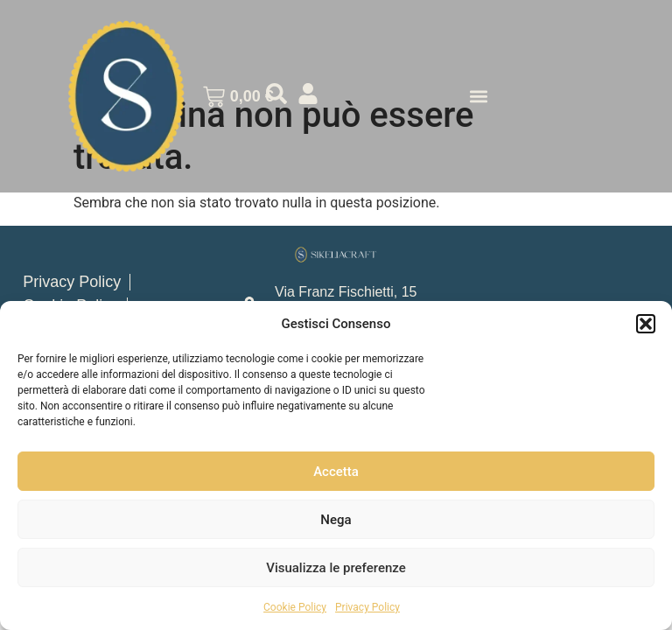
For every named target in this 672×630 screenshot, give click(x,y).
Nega (336, 520)
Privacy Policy (367, 607)
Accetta (336, 472)
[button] (646, 324)
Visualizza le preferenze (336, 568)
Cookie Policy (295, 607)
